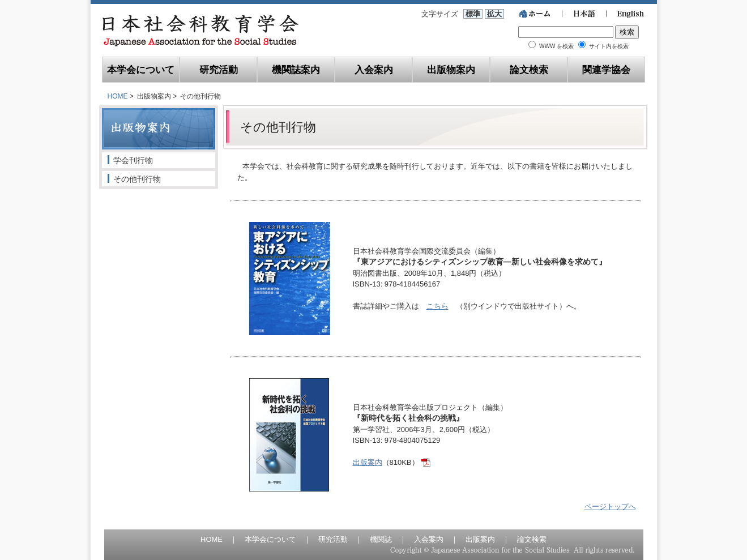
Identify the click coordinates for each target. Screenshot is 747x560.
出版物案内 (451, 69)
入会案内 (374, 69)
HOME (118, 96)
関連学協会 (606, 69)
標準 (473, 14)
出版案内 (368, 462)
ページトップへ (610, 506)
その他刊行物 (137, 179)
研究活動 (219, 69)
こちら (437, 306)
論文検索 (529, 69)
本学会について (141, 69)
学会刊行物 (133, 160)
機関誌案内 (296, 69)
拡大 (494, 14)
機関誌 (381, 539)
